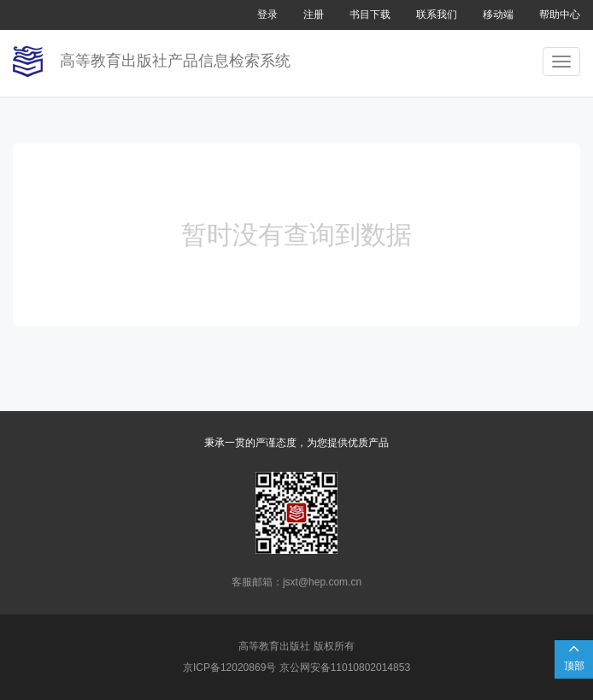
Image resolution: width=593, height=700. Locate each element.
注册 (314, 15)
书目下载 (370, 15)
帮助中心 (560, 15)
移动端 (498, 15)
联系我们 (437, 15)
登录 (267, 15)
